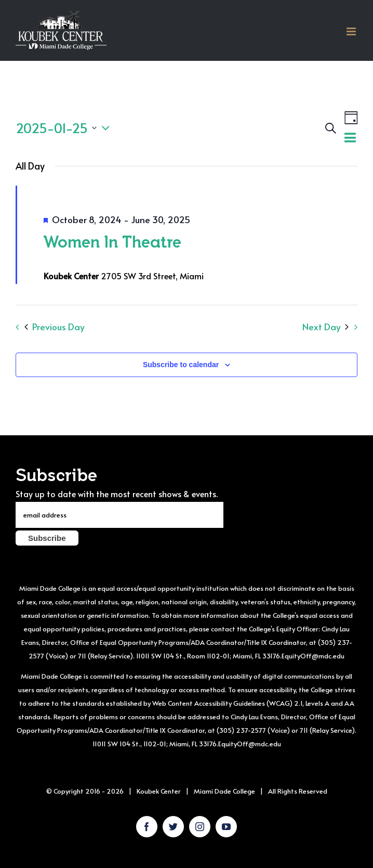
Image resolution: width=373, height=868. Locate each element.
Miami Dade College (224, 791)
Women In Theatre (112, 241)
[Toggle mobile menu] (352, 31)
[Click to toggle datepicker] (65, 128)
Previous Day (55, 327)
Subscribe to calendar (181, 365)
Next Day (325, 327)
